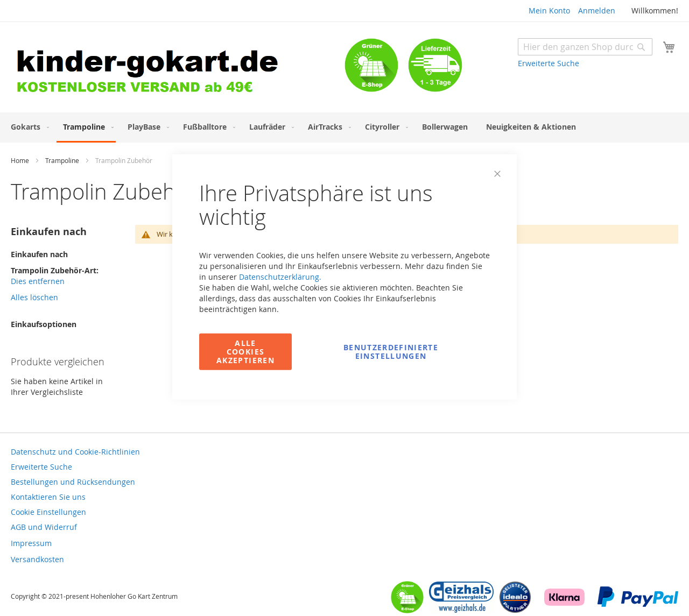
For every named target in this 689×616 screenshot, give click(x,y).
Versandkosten (37, 559)
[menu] (344, 128)
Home (21, 160)
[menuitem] (28, 127)
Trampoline (63, 160)
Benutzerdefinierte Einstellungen (391, 351)
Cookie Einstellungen (48, 512)
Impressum (31, 543)
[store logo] (178, 69)
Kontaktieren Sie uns (48, 497)
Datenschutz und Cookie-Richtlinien (75, 452)
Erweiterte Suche (549, 63)
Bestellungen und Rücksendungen (73, 482)
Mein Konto (549, 10)
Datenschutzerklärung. (280, 276)
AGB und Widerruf (44, 527)
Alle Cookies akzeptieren (245, 351)
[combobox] (585, 47)
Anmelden (597, 10)
